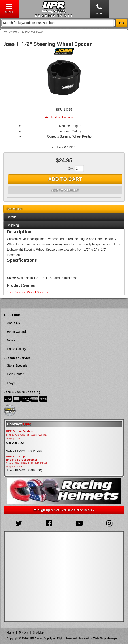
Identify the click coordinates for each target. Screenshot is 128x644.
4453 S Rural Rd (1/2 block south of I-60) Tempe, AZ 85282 (26, 465)
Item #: (62, 147)
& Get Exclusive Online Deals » (64, 510)
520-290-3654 (15, 443)
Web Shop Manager (105, 638)
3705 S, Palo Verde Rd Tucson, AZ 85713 (27, 435)
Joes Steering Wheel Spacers (28, 292)
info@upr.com (13, 439)
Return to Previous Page (28, 32)
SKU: (60, 110)
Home (7, 32)
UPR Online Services (20, 431)
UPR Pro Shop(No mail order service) (22, 458)
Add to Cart (65, 179)
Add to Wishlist (65, 190)
